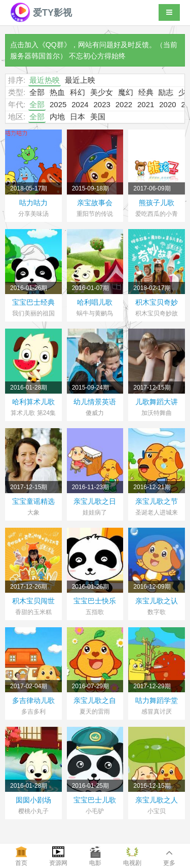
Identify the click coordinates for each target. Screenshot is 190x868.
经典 (146, 92)
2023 (102, 104)
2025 (58, 104)
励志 (166, 92)
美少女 (102, 92)
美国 (98, 117)
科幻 (78, 92)
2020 (167, 104)
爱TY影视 (41, 13)
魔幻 (126, 92)
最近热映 (45, 80)
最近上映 (80, 80)
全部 (37, 92)
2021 (146, 104)
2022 (124, 104)
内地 (57, 117)
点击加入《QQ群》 (41, 45)
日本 (78, 117)
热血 (57, 92)
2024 (80, 104)
